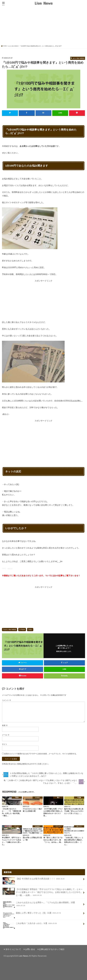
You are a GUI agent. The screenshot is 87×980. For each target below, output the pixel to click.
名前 (5, 725)
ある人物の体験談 (10, 629)
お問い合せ (30, 949)
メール (6, 735)
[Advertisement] (43, 27)
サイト (5, 744)
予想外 (23, 629)
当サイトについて (13, 949)
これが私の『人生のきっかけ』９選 (30, 924)
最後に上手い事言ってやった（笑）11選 (32, 914)
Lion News (43, 3)
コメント (6, 700)
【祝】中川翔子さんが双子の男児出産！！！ (34, 880)
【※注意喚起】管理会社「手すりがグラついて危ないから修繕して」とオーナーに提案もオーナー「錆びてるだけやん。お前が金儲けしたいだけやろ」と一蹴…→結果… (42, 892)
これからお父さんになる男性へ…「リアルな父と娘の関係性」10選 (39, 905)
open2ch (10, 568)
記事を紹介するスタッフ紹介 (52, 949)
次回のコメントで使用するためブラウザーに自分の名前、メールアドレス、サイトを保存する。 (41, 754)
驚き (31, 629)
